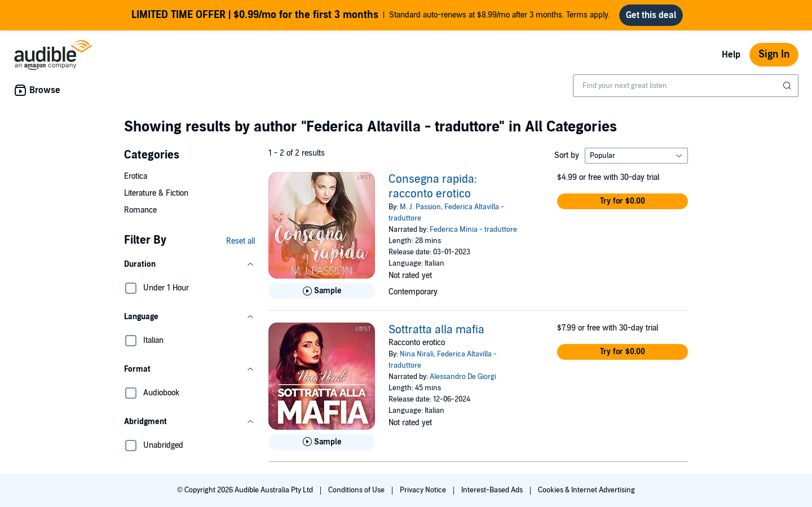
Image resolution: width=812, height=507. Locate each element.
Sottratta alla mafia (436, 330)
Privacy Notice (424, 490)
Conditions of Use (357, 490)
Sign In (774, 54)
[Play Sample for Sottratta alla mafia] (322, 442)
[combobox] (686, 86)
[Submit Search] (788, 86)
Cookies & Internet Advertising (586, 490)
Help (731, 55)
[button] (189, 264)
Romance (140, 210)
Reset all (240, 241)
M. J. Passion (420, 207)
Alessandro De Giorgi (463, 377)
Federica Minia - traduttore (473, 230)
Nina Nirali (417, 354)
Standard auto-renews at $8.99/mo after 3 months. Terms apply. (371, 15)
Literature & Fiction (156, 193)
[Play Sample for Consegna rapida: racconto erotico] (322, 291)
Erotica (136, 176)
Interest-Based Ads (493, 490)
